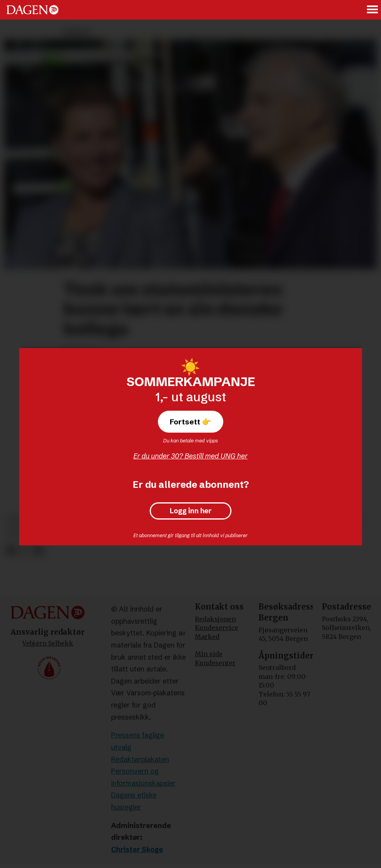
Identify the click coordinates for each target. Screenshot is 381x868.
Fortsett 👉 (190, 422)
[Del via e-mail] (39, 550)
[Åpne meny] (373, 10)
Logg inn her (191, 511)
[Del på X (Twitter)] (25, 550)
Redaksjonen (215, 619)
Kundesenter (215, 663)
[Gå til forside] (32, 10)
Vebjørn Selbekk (48, 643)
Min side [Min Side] (209, 654)
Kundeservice (217, 628)
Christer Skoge (137, 849)
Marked (207, 637)
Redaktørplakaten (140, 759)
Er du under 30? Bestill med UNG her (190, 456)
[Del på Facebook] (11, 550)
